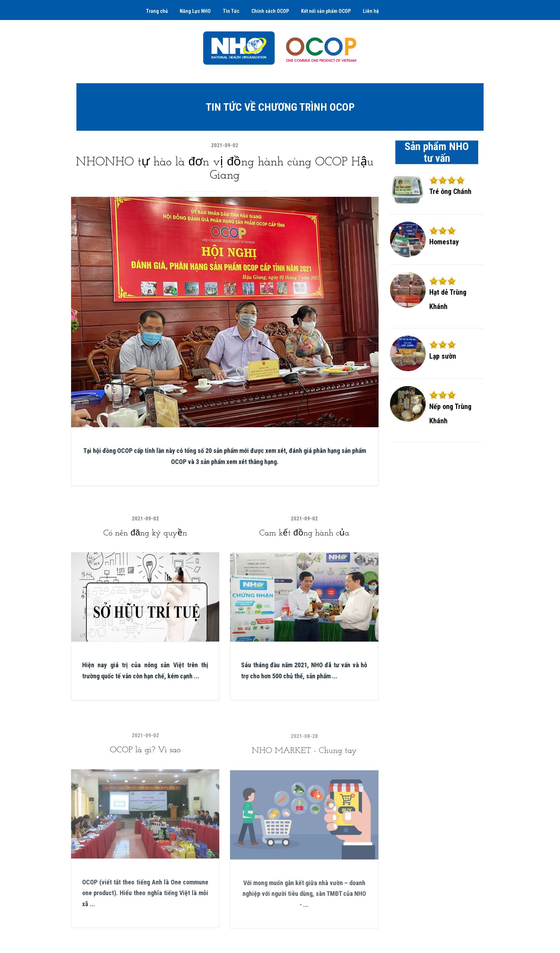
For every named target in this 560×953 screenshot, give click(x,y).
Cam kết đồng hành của (304, 537)
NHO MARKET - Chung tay (304, 762)
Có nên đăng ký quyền (145, 535)
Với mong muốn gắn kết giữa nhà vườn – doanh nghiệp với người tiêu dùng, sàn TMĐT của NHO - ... (304, 904)
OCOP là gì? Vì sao (145, 760)
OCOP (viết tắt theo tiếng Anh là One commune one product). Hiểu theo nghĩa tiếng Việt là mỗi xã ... (145, 903)
